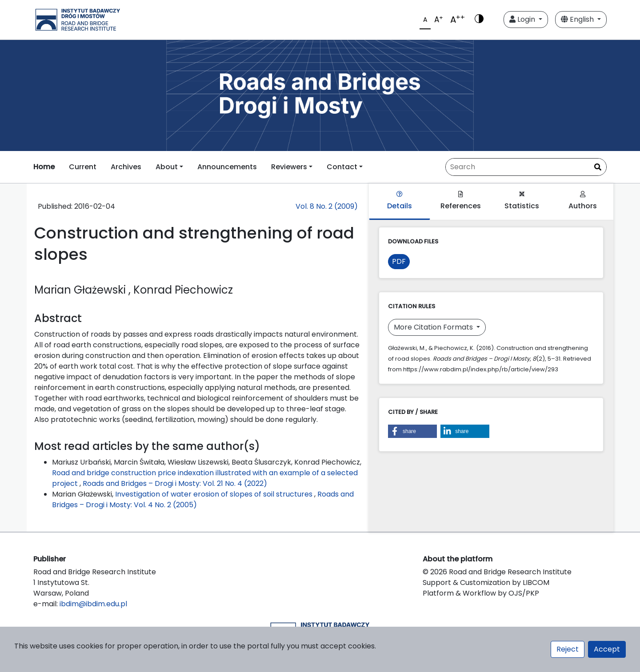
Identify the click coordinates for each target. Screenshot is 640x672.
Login (523, 19)
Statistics (522, 201)
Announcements (227, 167)
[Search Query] (526, 167)
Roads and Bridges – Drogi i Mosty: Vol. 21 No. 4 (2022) (175, 483)
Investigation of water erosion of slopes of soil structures (215, 494)
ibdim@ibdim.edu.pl (93, 604)
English (578, 19)
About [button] (167, 167)
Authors (583, 201)
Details (400, 201)
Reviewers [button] (289, 167)
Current (83, 167)
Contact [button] (342, 167)
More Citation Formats (434, 327)
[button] (412, 431)
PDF (399, 261)
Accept (607, 649)
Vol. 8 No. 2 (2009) (327, 206)
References (461, 201)
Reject (568, 649)
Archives (126, 167)
